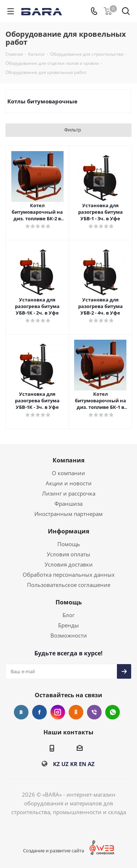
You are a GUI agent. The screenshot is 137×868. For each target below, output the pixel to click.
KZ (56, 764)
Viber (94, 712)
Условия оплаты (68, 554)
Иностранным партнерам (68, 514)
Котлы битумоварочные (42, 101)
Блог (68, 615)
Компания (68, 460)
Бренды (68, 625)
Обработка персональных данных (69, 575)
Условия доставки (69, 564)
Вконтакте (21, 712)
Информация (68, 531)
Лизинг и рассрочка (69, 493)
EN (83, 764)
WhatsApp (113, 712)
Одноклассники (76, 712)
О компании (68, 473)
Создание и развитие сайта (54, 851)
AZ (91, 764)
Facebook (39, 712)
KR (74, 764)
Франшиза (68, 504)
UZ (65, 764)
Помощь (69, 544)
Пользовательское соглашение (69, 585)
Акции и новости (69, 483)
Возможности (69, 635)
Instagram (58, 712)
